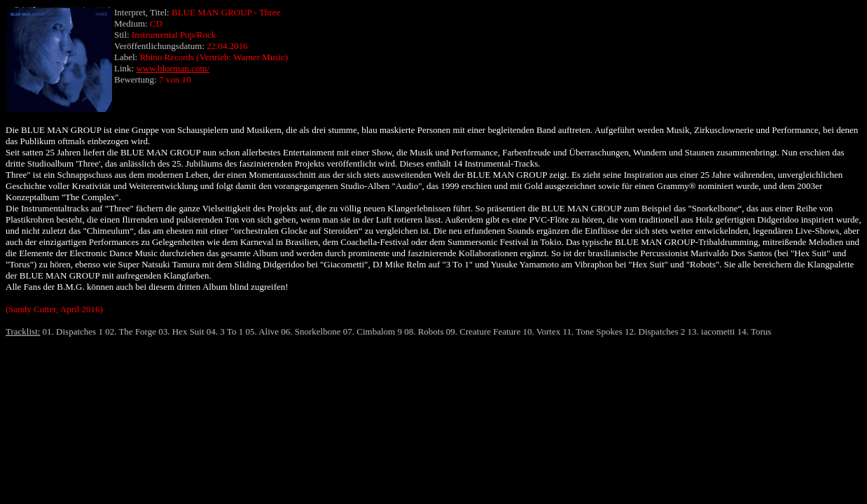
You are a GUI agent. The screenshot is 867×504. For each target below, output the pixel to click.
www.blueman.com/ (173, 68)
